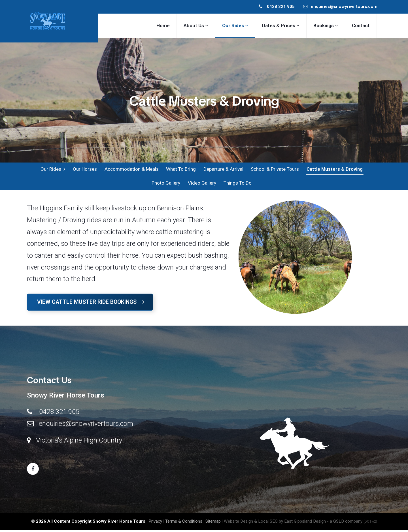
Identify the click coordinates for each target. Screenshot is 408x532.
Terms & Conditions (184, 523)
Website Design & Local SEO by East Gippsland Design (275, 523)
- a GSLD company (352, 523)
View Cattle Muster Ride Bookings (91, 304)
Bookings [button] (326, 25)
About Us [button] (196, 25)
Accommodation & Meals (131, 170)
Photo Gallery (166, 184)
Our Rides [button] (235, 25)
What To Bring (181, 170)
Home (163, 25)
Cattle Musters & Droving (334, 170)
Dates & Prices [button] (281, 25)
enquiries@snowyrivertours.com (340, 7)
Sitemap (213, 523)
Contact (361, 25)
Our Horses (85, 170)
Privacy (155, 523)
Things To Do (237, 184)
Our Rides (53, 170)
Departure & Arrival (223, 170)
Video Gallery (201, 184)
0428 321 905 (277, 7)
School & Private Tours (274, 170)
